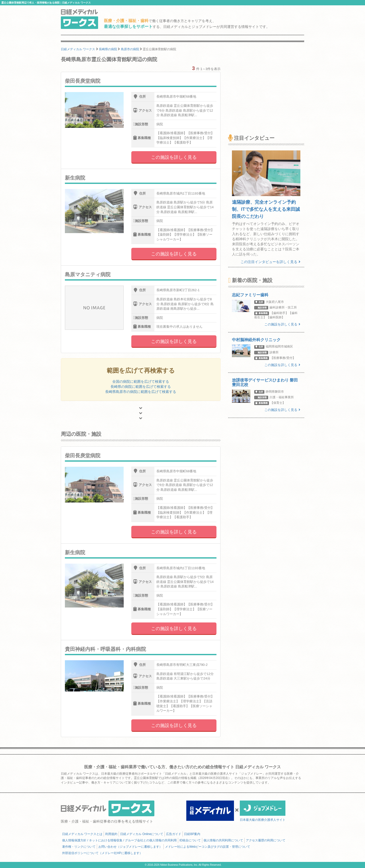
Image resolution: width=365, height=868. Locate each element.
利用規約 (111, 834)
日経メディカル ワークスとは (82, 834)
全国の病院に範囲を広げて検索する (141, 381)
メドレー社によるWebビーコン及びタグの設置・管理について (208, 847)
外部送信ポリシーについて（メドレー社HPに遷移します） (102, 853)
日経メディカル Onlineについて (142, 834)
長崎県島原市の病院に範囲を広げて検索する (141, 392)
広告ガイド (174, 834)
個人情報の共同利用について (223, 840)
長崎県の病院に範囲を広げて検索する (141, 387)
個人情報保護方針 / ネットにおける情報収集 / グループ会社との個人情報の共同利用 (119, 840)
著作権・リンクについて (79, 847)
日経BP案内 (192, 834)
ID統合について (190, 840)
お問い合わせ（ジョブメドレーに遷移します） (130, 847)
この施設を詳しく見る (174, 157)
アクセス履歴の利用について (266, 840)
